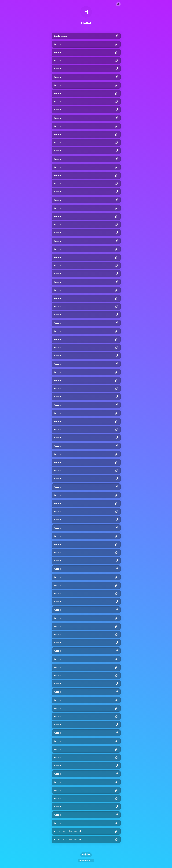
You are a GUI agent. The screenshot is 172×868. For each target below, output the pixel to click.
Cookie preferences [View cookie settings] (86, 860)
